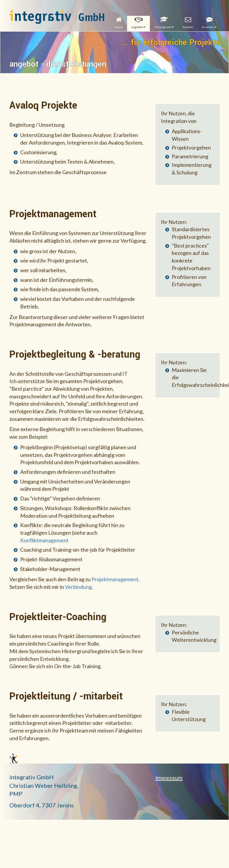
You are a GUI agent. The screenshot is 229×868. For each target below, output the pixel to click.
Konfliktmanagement (44, 540)
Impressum (169, 778)
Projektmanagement (115, 579)
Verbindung (78, 587)
